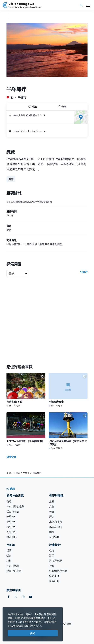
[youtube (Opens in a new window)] (31, 597)
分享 (62, 107)
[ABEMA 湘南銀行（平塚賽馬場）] (26, 430)
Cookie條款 (17, 626)
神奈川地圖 (13, 566)
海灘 (11, 179)
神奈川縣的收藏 (15, 506)
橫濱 (9, 551)
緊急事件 (54, 576)
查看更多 (12, 457)
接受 (33, 633)
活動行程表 (13, 512)
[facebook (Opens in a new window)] (9, 597)
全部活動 (54, 537)
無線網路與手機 (58, 571)
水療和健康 (56, 522)
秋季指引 (12, 527)
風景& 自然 (55, 527)
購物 (52, 532)
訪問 (52, 556)
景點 (52, 501)
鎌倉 (9, 556)
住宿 (52, 551)
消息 (9, 501)
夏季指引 (12, 522)
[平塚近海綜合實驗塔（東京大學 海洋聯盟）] (68, 431)
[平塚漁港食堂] (68, 390)
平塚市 (22, 97)
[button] (43, 377)
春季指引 (12, 517)
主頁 (9, 473)
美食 (52, 512)
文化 (52, 506)
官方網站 (39, 202)
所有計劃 (54, 581)
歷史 (52, 517)
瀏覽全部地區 (14, 571)
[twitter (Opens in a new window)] (16, 597)
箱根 (9, 561)
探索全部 (12, 537)
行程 (52, 566)
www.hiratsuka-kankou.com (30, 131)
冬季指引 (12, 532)
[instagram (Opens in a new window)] (23, 597)
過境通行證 (56, 561)
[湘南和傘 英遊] (26, 390)
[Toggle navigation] (88, 5)
